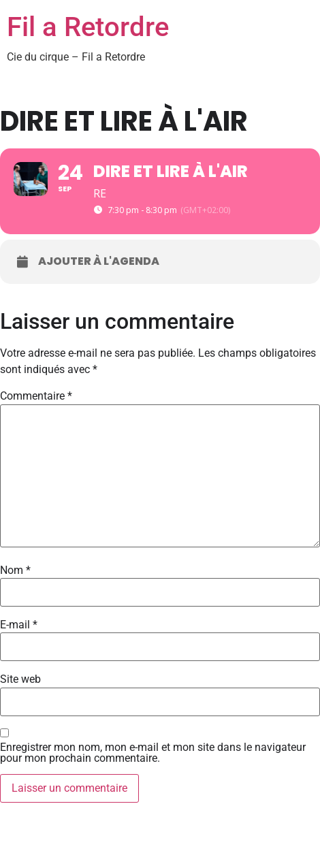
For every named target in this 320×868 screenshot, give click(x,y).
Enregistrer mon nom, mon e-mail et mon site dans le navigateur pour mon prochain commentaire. (153, 753)
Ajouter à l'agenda (99, 261)
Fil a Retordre (88, 27)
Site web (20, 679)
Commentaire (36, 396)
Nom (15, 570)
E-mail (19, 625)
